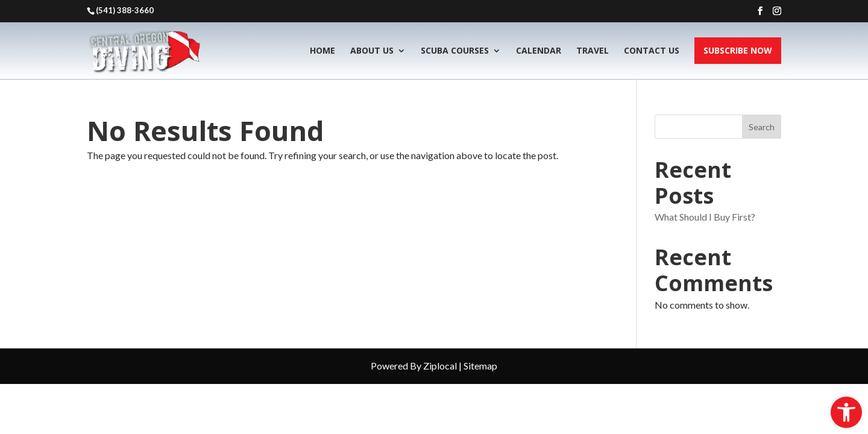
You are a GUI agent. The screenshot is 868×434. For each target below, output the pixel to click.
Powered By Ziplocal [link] (414, 366)
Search (762, 127)
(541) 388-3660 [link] (125, 10)
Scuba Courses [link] (455, 50)
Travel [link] (593, 50)
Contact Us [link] (652, 50)
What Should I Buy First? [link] (705, 217)
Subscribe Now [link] (738, 50)
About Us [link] (372, 50)
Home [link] (322, 50)
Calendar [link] (539, 50)
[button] (760, 11)
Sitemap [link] (480, 366)
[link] (846, 412)
